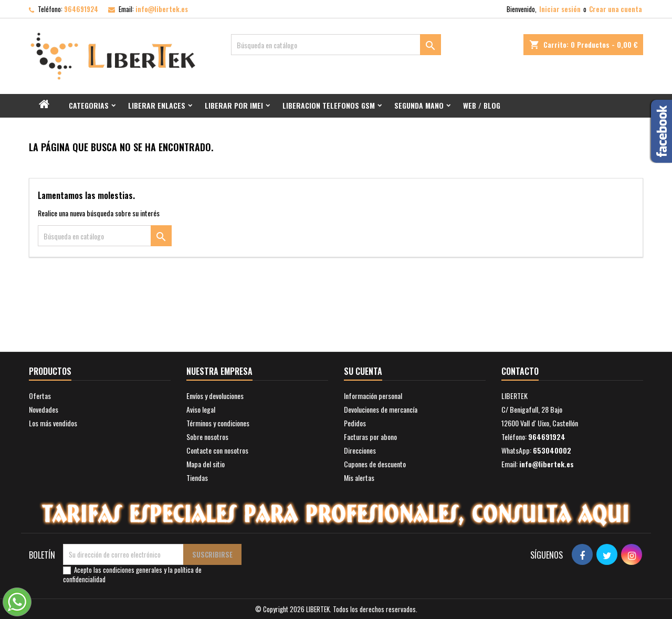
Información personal (373, 396)
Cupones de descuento (375, 464)
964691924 (81, 9)
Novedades (44, 409)
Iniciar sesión (560, 9)
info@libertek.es (162, 9)
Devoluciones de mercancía (381, 409)
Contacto (520, 371)
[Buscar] (336, 45)
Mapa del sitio (206, 464)
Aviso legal (201, 409)
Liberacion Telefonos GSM (329, 105)
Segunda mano (419, 105)
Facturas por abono (370, 437)
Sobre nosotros (207, 437)
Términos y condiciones (218, 423)
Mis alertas (359, 478)
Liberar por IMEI (234, 105)
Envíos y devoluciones (215, 396)
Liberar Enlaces (157, 105)
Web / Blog (482, 105)
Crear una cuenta (616, 9)
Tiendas (197, 478)
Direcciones (360, 450)
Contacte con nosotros (217, 450)
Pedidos (355, 423)
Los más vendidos (53, 423)
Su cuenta (363, 371)
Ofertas (40, 396)
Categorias (89, 105)
